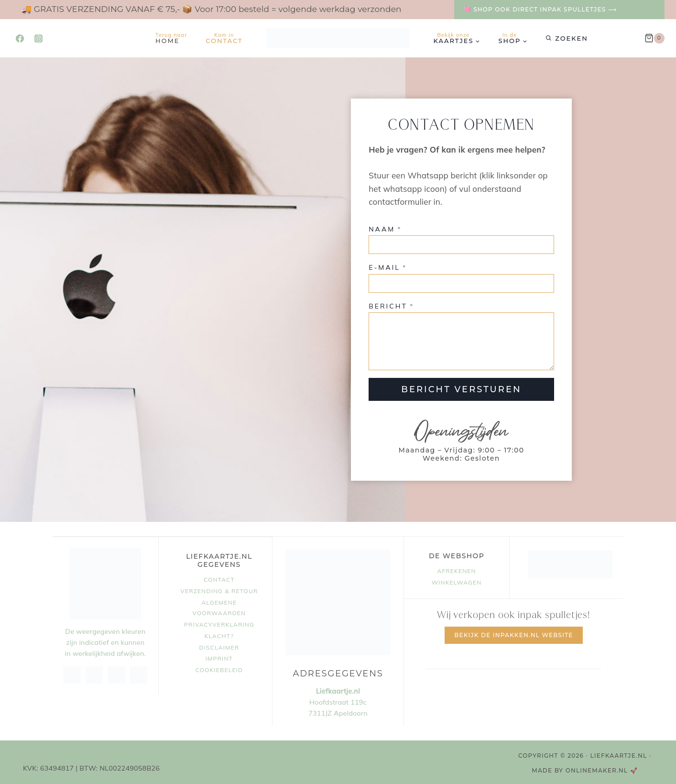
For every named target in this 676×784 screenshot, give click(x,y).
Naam (385, 228)
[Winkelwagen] (654, 38)
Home (171, 38)
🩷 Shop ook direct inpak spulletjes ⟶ (540, 9)
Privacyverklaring (219, 623)
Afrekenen (456, 569)
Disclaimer (219, 646)
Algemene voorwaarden (219, 606)
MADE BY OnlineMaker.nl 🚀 (585, 769)
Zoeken (571, 38)
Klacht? (219, 634)
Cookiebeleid (219, 668)
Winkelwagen (457, 580)
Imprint (219, 657)
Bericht (391, 305)
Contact (224, 38)
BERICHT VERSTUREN (460, 388)
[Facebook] (20, 38)
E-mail (388, 267)
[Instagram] (38, 38)
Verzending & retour (219, 590)
